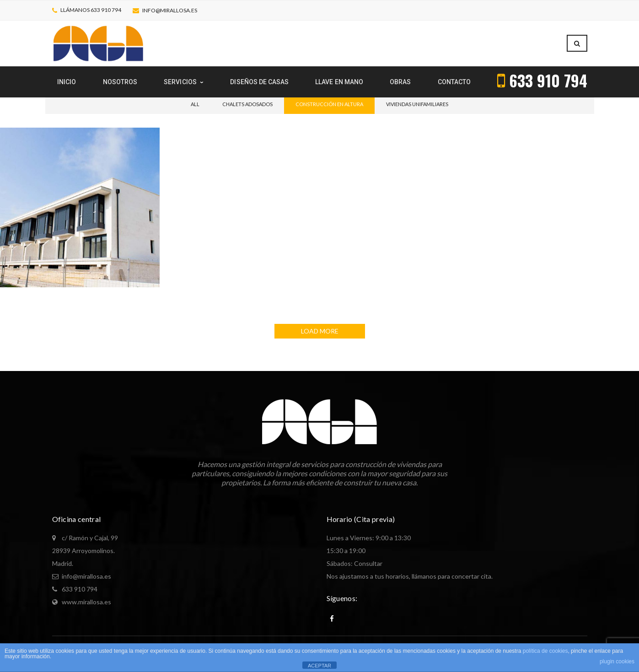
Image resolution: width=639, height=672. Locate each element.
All (195, 104)
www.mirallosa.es (86, 602)
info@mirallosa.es (170, 10)
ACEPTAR (319, 666)
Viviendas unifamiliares (417, 104)
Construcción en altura (329, 104)
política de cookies (545, 651)
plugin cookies (617, 661)
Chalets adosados (247, 104)
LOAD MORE (320, 331)
